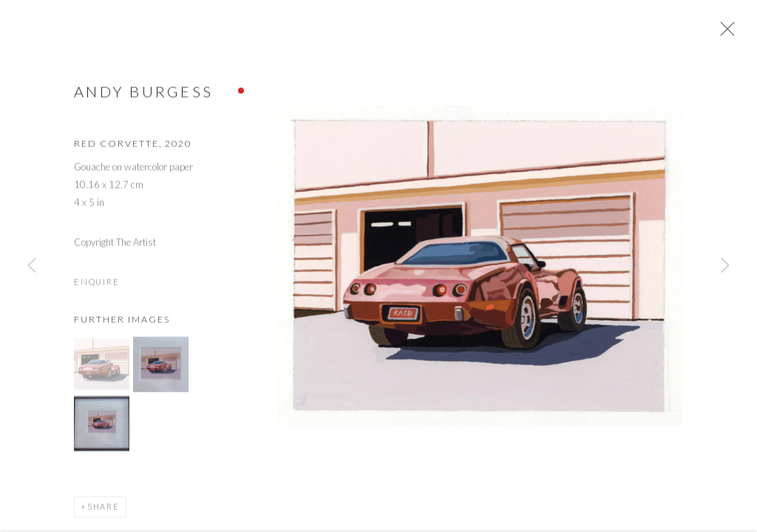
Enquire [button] (96, 287)
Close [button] (730, 33)
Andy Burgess (143, 97)
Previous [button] (32, 266)
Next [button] (725, 266)
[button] (102, 371)
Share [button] (103, 512)
